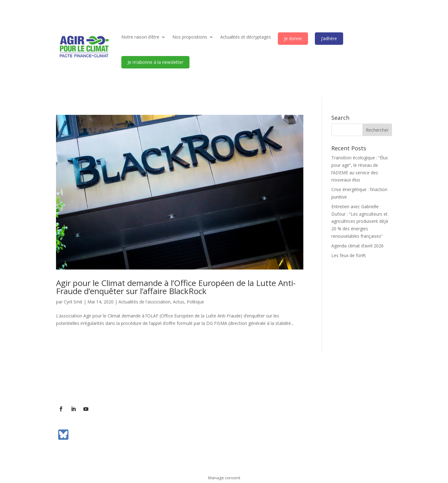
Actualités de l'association (145, 302)
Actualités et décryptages (246, 37)
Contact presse (127, 383)
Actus (179, 302)
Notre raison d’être (140, 37)
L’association (69, 383)
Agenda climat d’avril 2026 (357, 246)
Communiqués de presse (174, 383)
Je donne (293, 38)
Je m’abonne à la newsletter (155, 62)
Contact (97, 383)
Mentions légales (223, 383)
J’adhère (329, 38)
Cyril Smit (73, 302)
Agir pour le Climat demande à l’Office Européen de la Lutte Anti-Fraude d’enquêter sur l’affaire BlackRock (176, 287)
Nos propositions (190, 37)
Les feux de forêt (349, 255)
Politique (195, 302)
